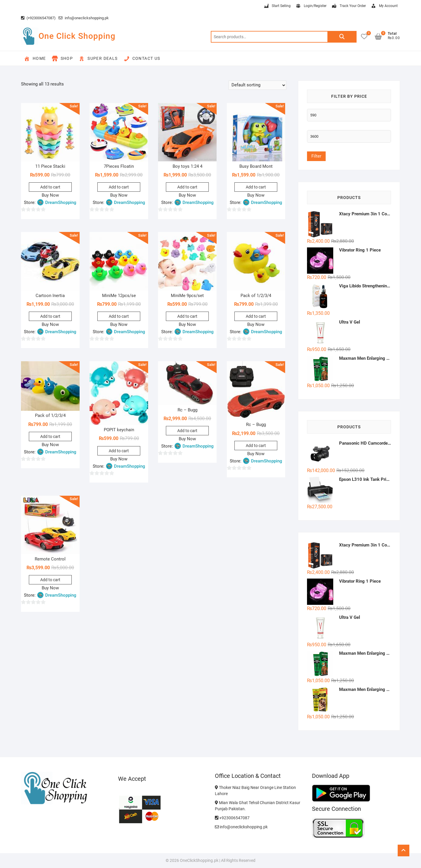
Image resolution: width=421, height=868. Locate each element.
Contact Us (142, 59)
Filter (316, 156)
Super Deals (98, 59)
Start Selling (277, 6)
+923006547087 (232, 818)
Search (342, 37)
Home (35, 59)
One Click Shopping (77, 36)
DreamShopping (61, 202)
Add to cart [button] (50, 187)
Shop (63, 59)
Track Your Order (349, 6)
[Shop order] (257, 85)
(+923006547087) (38, 18)
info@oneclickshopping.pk (84, 18)
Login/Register (311, 6)
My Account (384, 6)
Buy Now (50, 195)
